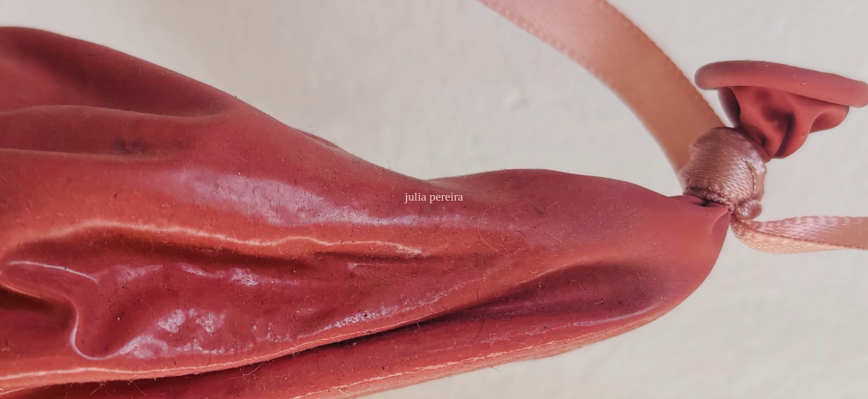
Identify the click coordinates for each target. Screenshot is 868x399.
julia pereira (434, 196)
